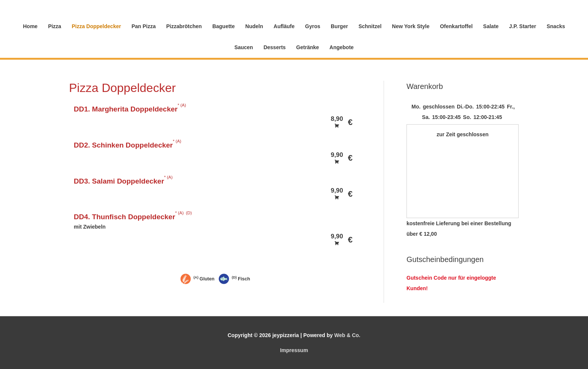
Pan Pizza (144, 26)
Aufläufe (284, 26)
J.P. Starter (523, 26)
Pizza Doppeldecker (96, 26)
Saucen (244, 47)
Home (30, 26)
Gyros (313, 26)
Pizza (55, 26)
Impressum (294, 350)
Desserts (275, 47)
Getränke (308, 47)
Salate (491, 26)
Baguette (223, 26)
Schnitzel (370, 26)
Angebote (342, 47)
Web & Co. (347, 335)
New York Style (411, 26)
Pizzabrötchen (184, 26)
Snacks (556, 26)
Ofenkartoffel (456, 26)
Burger (339, 26)
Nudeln (254, 26)
